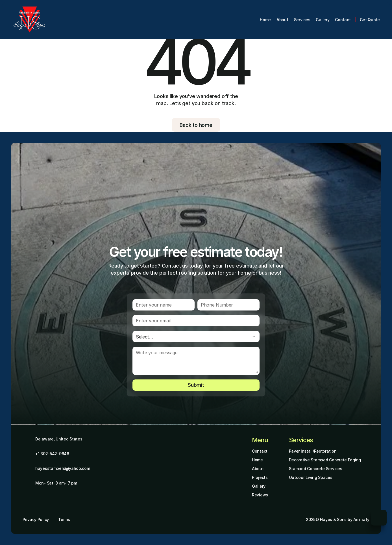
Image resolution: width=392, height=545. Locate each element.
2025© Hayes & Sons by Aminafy (338, 519)
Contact (260, 451)
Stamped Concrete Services (316, 469)
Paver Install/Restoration (313, 451)
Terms (64, 519)
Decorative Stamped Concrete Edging (325, 460)
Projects (260, 477)
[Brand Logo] (29, 19)
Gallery (259, 486)
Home (257, 460)
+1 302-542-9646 (52, 454)
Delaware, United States (59, 439)
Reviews (260, 495)
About (258, 469)
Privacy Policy (36, 519)
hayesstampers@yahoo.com (63, 468)
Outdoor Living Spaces (311, 477)
